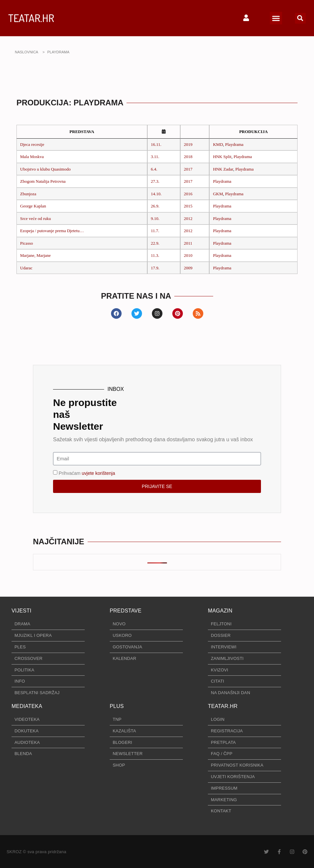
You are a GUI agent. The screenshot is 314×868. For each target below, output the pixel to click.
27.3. (155, 181)
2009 (188, 268)
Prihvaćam (87, 473)
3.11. (155, 157)
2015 (188, 206)
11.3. (155, 255)
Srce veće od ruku (36, 218)
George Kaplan (33, 206)
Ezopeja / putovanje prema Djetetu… (52, 231)
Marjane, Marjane (35, 255)
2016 (188, 194)
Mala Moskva (32, 157)
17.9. (155, 268)
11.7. (155, 231)
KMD (218, 144)
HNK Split (222, 157)
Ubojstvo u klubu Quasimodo (45, 169)
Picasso (27, 243)
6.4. (154, 169)
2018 (188, 157)
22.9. (155, 243)
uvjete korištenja (98, 473)
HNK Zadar (223, 169)
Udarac (26, 268)
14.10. (156, 194)
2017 (188, 169)
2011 (188, 243)
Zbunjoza (28, 194)
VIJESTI (21, 611)
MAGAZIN (220, 611)
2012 (188, 218)
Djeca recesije (32, 144)
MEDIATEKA (27, 706)
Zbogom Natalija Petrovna (43, 181)
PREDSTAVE (126, 611)
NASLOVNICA (27, 52)
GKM (218, 194)
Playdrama (234, 144)
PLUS (117, 706)
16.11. (156, 144)
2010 (188, 255)
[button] (276, 18)
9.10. (155, 218)
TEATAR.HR (31, 18)
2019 (188, 144)
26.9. (155, 206)
